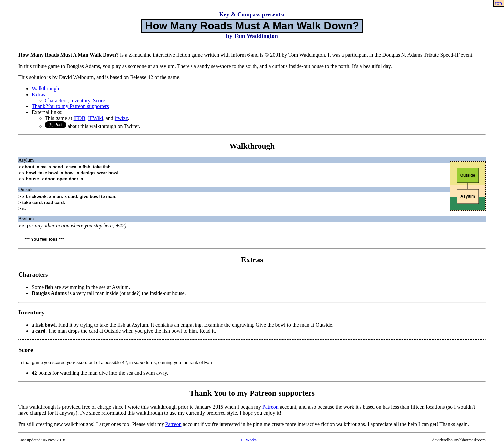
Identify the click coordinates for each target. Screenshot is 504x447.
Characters (56, 100)
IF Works (249, 440)
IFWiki (96, 118)
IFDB (79, 118)
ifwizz (121, 118)
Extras (38, 94)
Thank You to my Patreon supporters (70, 106)
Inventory (80, 100)
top (499, 3)
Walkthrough (45, 89)
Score (99, 100)
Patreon (270, 407)
